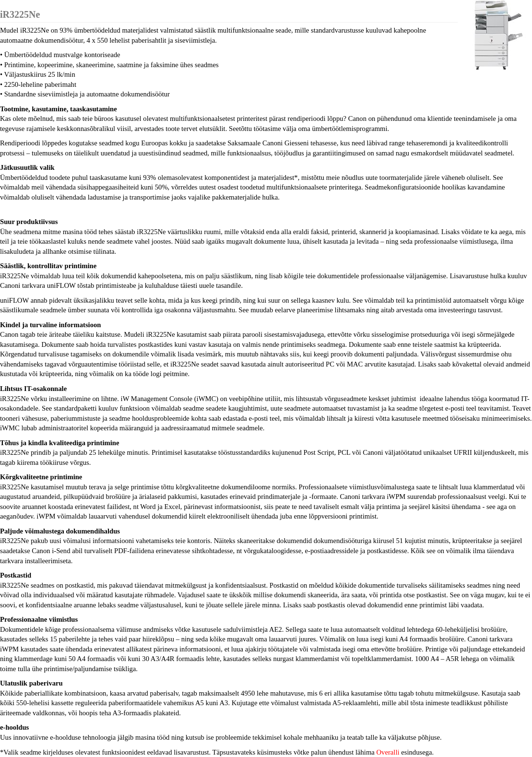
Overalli (388, 752)
